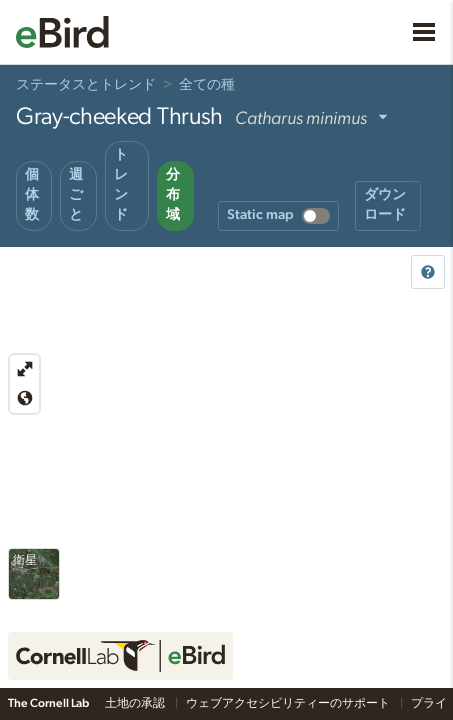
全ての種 (207, 85)
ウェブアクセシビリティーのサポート (289, 703)
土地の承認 (136, 703)
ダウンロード (385, 205)
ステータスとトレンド (86, 85)
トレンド (121, 185)
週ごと (76, 195)
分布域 (173, 195)
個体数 (32, 195)
